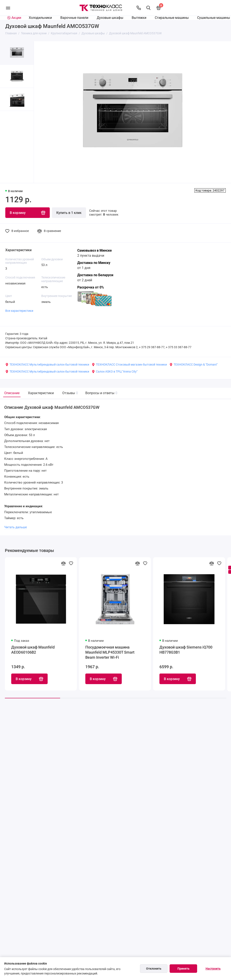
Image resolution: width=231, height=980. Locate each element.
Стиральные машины (172, 18)
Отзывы (70, 393)
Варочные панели (74, 18)
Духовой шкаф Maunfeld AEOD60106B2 (33, 650)
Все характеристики (19, 311)
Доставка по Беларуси (95, 275)
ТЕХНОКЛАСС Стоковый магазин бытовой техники (129, 365)
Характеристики (41, 393)
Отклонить (154, 969)
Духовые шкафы (110, 18)
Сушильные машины (214, 18)
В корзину (29, 679)
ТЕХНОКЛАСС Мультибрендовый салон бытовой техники (47, 365)
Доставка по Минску (94, 263)
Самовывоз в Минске (95, 250)
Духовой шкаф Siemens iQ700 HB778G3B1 (186, 650)
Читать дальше (16, 527)
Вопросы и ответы (101, 393)
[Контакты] (139, 8)
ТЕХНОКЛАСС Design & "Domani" (193, 365)
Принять (183, 969)
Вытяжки (139, 18)
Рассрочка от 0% (91, 287)
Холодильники (40, 18)
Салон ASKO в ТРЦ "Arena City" (115, 371)
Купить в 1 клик (69, 213)
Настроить (213, 969)
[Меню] (8, 8)
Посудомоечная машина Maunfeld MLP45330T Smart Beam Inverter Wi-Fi (110, 652)
